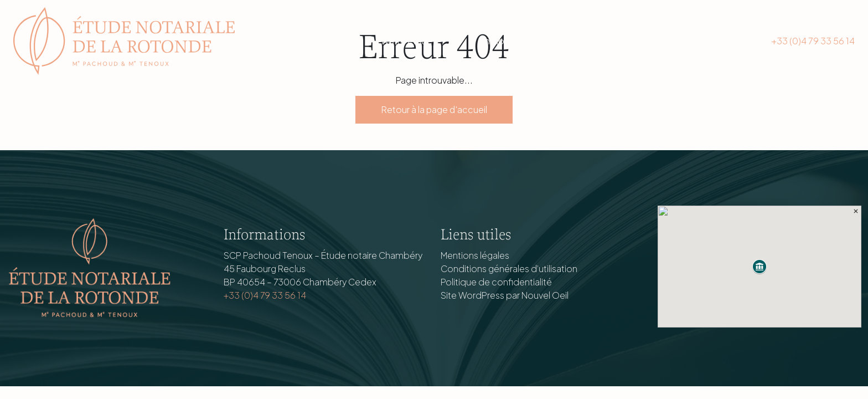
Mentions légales (475, 255)
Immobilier (501, 41)
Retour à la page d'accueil (434, 109)
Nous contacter (691, 41)
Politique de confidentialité (496, 282)
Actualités (591, 41)
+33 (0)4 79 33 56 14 (813, 41)
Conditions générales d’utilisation (509, 268)
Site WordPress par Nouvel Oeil (505, 295)
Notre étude (407, 41)
